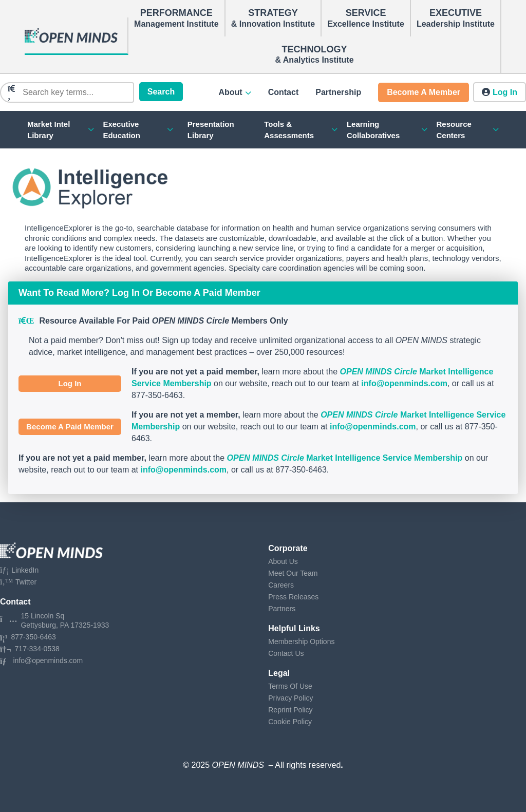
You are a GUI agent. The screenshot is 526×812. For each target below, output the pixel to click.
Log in (505, 92)
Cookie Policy (290, 722)
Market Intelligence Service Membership (345, 458)
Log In (70, 383)
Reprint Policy (290, 710)
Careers (281, 585)
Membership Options (301, 641)
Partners (282, 609)
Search (161, 92)
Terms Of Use (290, 686)
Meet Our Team (293, 573)
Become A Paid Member (70, 427)
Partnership (338, 92)
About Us (283, 561)
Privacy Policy (290, 698)
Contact (284, 92)
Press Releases (293, 597)
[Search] (75, 92)
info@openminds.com (404, 383)
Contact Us (286, 653)
